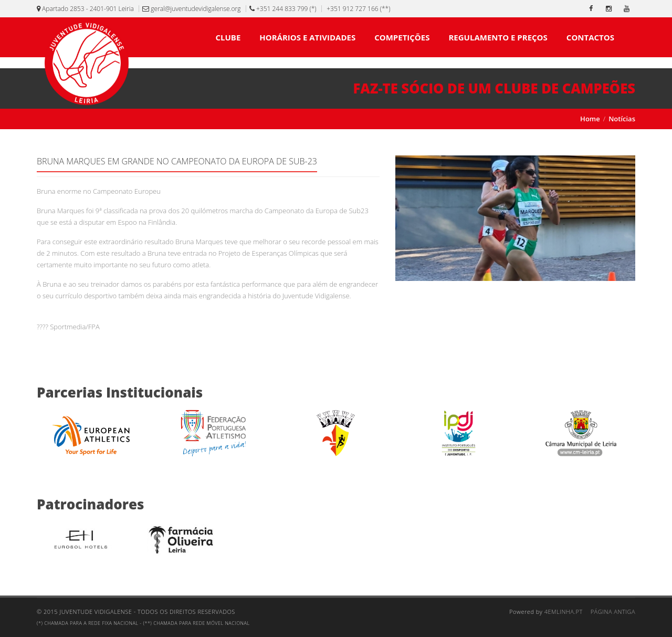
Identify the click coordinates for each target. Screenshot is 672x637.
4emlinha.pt (564, 612)
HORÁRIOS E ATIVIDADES (307, 37)
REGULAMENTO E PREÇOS (498, 37)
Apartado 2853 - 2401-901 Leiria (85, 9)
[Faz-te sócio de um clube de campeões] (336, 88)
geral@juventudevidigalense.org (191, 9)
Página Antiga (613, 612)
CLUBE (228, 37)
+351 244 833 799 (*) (283, 9)
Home (590, 119)
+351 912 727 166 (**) (358, 9)
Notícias (622, 119)
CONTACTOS (590, 37)
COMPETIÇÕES (402, 37)
